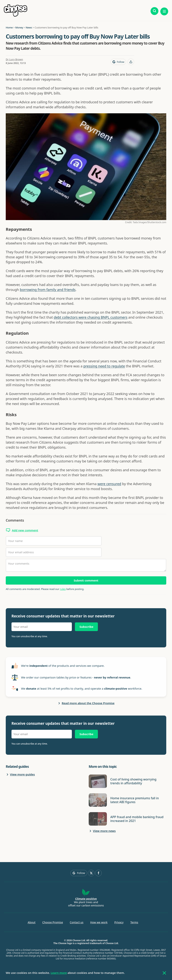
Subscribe (86, 627)
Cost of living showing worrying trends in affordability (133, 781)
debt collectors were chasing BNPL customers (91, 317)
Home (9, 27)
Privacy (119, 922)
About (32, 922)
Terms (134, 922)
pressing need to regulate (104, 366)
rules (63, 589)
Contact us (77, 922)
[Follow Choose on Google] (118, 62)
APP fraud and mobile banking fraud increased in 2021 (137, 819)
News (29, 27)
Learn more (59, 973)
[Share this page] (131, 62)
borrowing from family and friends (48, 290)
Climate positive (86, 899)
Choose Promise (53, 922)
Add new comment (25, 530)
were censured (109, 484)
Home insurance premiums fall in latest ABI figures (135, 800)
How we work (99, 922)
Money (19, 27)
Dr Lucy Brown (14, 59)
